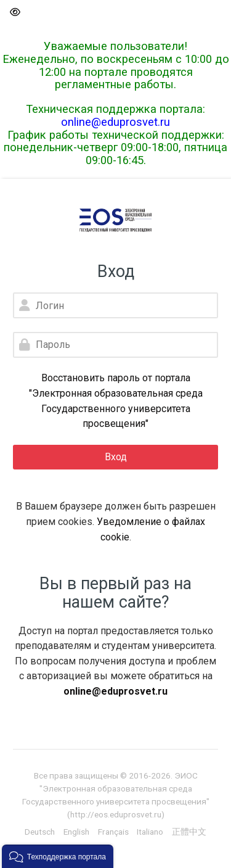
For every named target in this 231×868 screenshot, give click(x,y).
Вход (116, 457)
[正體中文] (189, 832)
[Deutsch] (40, 832)
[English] (76, 832)
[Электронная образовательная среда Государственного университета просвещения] (115, 220)
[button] (14, 13)
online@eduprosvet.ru (115, 122)
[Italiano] (150, 832)
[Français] (113, 832)
